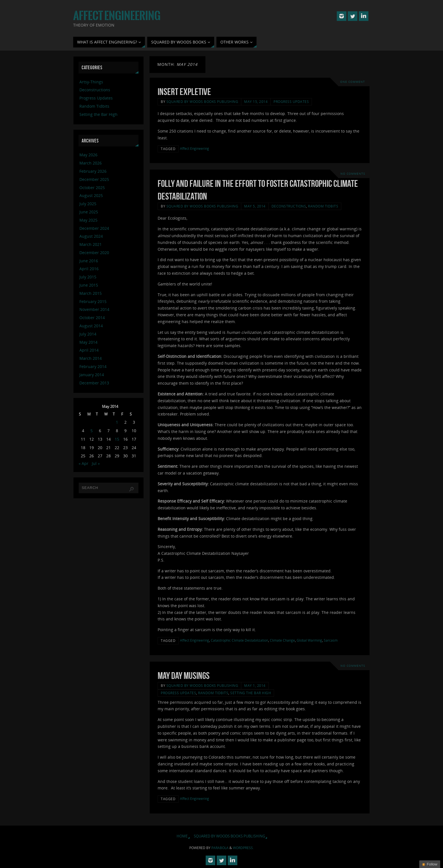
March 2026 (91, 163)
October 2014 (92, 318)
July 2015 (88, 277)
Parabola (220, 848)
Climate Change (282, 640)
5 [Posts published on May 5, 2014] (92, 431)
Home (182, 836)
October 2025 (92, 188)
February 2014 (93, 366)
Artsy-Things (91, 82)
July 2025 (88, 204)
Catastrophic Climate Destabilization (239, 640)
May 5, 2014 (255, 206)
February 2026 (93, 171)
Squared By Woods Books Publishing (202, 101)
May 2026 (88, 155)
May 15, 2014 (256, 101)
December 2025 (94, 179)
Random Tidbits (323, 206)
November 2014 (94, 309)
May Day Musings (184, 676)
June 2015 (89, 285)
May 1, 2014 (255, 685)
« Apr (83, 463)
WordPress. (243, 848)
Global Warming (309, 640)
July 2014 (88, 334)
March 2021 (91, 244)
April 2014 (89, 350)
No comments (353, 174)
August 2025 (91, 195)
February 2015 (93, 301)
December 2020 (94, 253)
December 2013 (94, 383)
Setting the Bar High (251, 693)
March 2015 (91, 293)
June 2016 (89, 261)
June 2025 (89, 212)
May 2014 (88, 342)
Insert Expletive (184, 92)
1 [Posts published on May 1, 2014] (117, 422)
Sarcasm (331, 640)
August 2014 (91, 326)
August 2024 (91, 236)
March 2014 (91, 358)
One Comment (353, 82)
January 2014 (92, 375)
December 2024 (94, 228)
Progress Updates (291, 101)
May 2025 (88, 220)
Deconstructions (289, 206)
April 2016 (89, 269)
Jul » (96, 463)
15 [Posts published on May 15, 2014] (117, 439)
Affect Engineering (117, 16)
